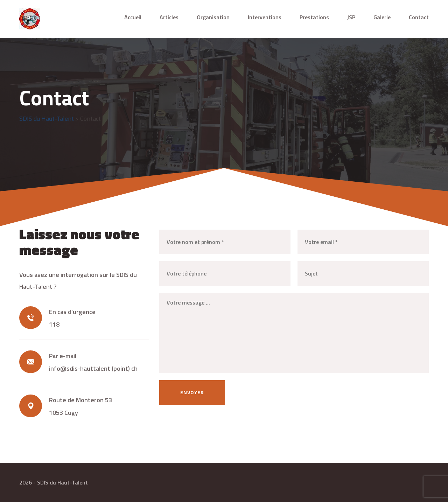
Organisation (213, 17)
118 (54, 324)
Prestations (314, 17)
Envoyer (192, 392)
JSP (351, 17)
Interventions (265, 17)
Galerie (382, 17)
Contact (419, 17)
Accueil (133, 17)
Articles (169, 17)
